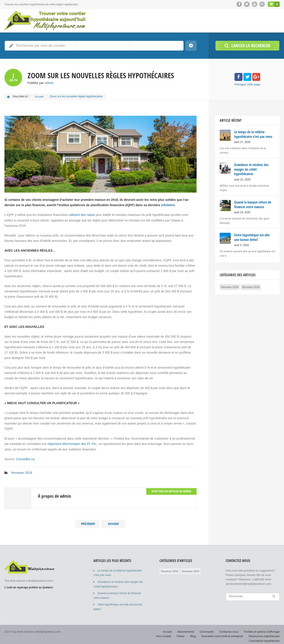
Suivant (113, 522)
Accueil (40, 96)
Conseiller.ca (25, 458)
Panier (183, 633)
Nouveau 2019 (21, 471)
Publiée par (40, 83)
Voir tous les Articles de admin (173, 488)
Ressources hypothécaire (265, 633)
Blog (195, 633)
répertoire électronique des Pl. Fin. (71, 442)
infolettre (168, 204)
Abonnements (187, 628)
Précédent (87, 522)
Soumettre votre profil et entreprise (224, 633)
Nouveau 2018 (230, 285)
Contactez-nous (230, 628)
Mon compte (166, 633)
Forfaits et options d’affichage (262, 628)
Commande (208, 628)
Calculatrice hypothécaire (265, 637)
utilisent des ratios (81, 214)
